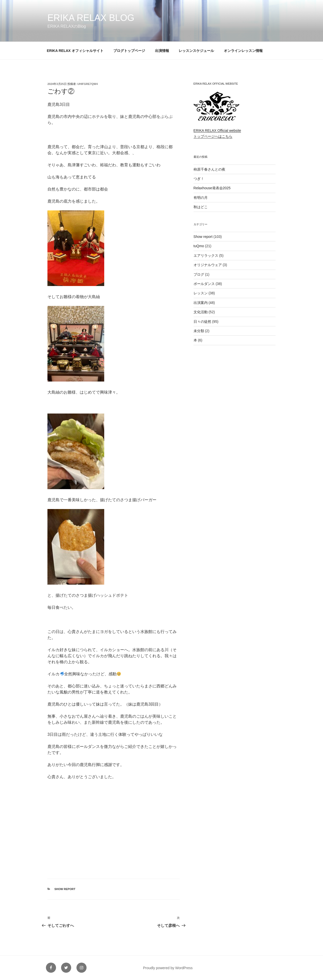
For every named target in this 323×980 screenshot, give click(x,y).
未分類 (199, 331)
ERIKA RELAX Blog (91, 18)
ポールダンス (204, 284)
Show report (65, 889)
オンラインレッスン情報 (243, 51)
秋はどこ (201, 207)
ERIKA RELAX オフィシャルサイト (75, 51)
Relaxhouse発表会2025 (212, 188)
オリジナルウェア (208, 265)
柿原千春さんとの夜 (209, 169)
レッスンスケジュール (196, 51)
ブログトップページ (129, 51)
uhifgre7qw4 (88, 84)
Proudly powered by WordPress (168, 968)
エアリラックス (206, 256)
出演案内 (201, 303)
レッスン (201, 293)
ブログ (199, 274)
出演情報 (162, 51)
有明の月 (201, 198)
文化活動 (201, 312)
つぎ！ (199, 179)
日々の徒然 (202, 322)
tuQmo (199, 246)
